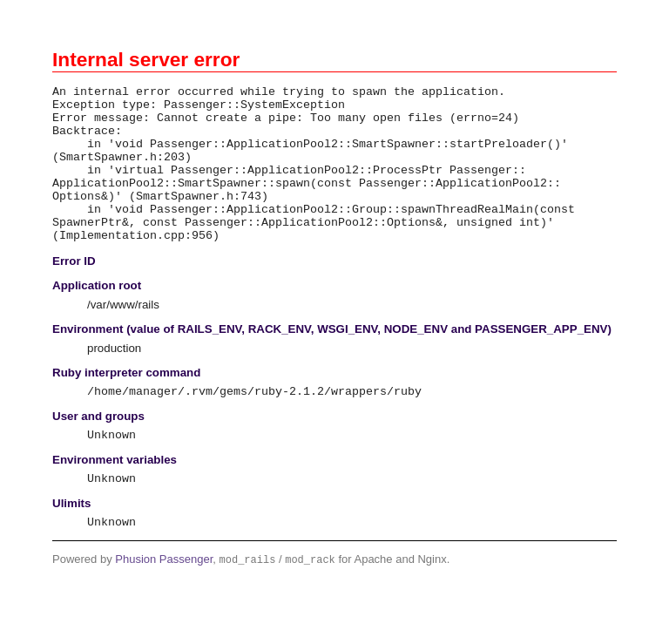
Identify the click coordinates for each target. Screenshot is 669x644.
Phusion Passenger (164, 602)
